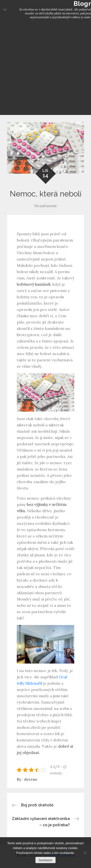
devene (31, 779)
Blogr (82, 4)
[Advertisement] (45, 67)
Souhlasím (45, 860)
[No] (85, 853)
